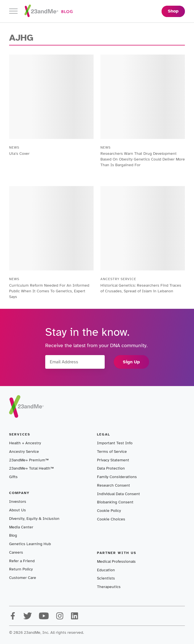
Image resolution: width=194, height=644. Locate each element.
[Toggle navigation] (13, 11)
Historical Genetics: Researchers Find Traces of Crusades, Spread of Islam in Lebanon (141, 288)
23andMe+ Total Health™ (31, 468)
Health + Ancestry (25, 443)
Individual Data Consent (118, 494)
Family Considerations (117, 477)
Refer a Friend (22, 561)
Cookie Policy (109, 511)
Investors (18, 502)
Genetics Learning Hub (30, 544)
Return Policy (21, 569)
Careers (16, 552)
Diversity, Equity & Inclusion (34, 519)
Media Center (21, 527)
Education (106, 570)
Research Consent (113, 485)
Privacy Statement (113, 460)
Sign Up (131, 362)
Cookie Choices (111, 519)
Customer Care (23, 578)
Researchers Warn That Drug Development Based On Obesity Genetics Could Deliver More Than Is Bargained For (143, 159)
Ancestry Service (24, 452)
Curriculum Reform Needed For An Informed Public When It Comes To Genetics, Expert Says (49, 291)
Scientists (106, 578)
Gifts (13, 477)
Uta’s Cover (19, 154)
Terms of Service (112, 452)
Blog (13, 535)
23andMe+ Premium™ (29, 460)
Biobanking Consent (115, 502)
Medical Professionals (116, 561)
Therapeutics (109, 587)
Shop (173, 11)
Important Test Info (115, 443)
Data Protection (111, 468)
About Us (17, 510)
